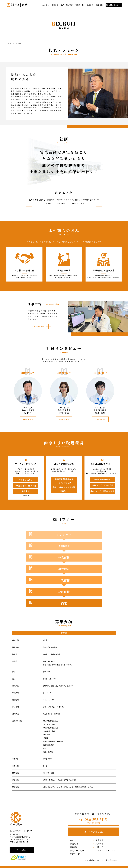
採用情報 (99, 5)
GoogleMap (22, 850)
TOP (72, 840)
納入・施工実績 (67, 5)
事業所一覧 (80, 5)
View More (28, 419)
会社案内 (46, 5)
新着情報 (90, 5)
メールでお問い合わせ (93, 832)
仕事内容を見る (38, 326)
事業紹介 (55, 5)
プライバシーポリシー (106, 851)
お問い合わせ (102, 847)
